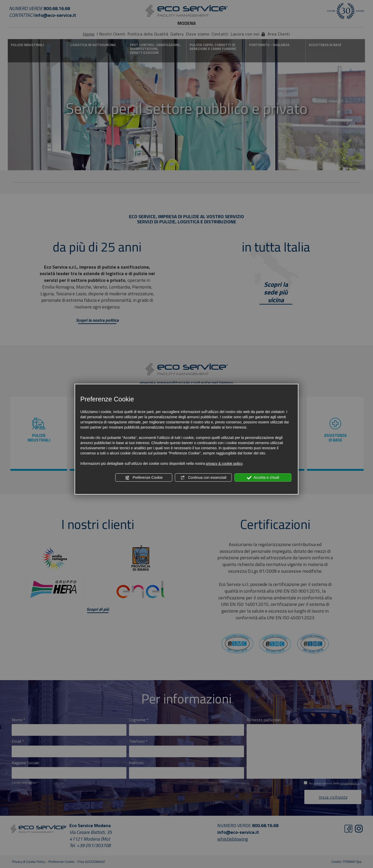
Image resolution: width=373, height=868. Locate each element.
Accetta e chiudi (263, 478)
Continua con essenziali (203, 478)
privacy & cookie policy (224, 464)
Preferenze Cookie (144, 478)
